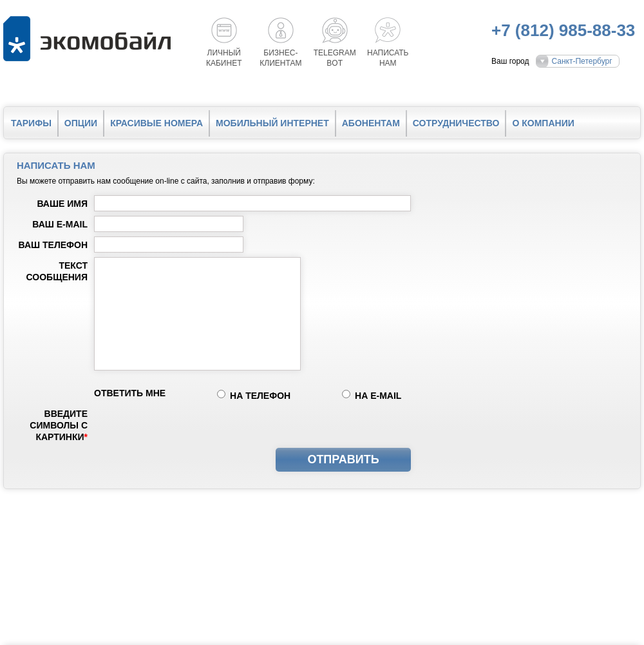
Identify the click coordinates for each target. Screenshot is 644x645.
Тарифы (31, 123)
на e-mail (378, 396)
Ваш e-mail (60, 224)
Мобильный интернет (272, 123)
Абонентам (371, 123)
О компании (543, 123)
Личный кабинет (224, 58)
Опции (81, 123)
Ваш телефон (53, 245)
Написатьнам (388, 58)
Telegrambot (335, 58)
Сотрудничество (456, 123)
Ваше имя (62, 204)
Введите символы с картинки (59, 425)
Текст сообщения (57, 271)
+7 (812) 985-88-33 (563, 30)
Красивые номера (156, 123)
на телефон (260, 396)
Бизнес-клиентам (280, 58)
